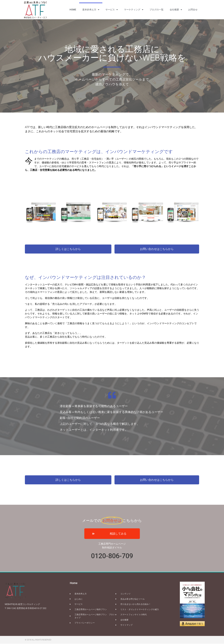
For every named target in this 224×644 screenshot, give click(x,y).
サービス (112, 10)
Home (74, 583)
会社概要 (176, 10)
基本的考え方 (91, 10)
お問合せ (193, 10)
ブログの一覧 (156, 10)
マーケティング (134, 10)
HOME (73, 10)
